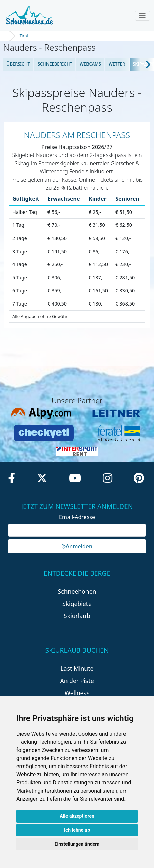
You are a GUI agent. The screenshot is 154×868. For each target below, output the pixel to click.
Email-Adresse (77, 517)
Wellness (77, 693)
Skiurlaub (77, 616)
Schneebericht (55, 64)
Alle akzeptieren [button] (77, 816)
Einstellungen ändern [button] (77, 844)
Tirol (24, 36)
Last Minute (77, 668)
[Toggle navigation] (142, 16)
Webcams (90, 64)
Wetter (117, 64)
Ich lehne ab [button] (77, 830)
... (6, 36)
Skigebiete (77, 604)
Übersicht (18, 64)
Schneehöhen (77, 591)
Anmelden (77, 546)
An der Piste (77, 681)
